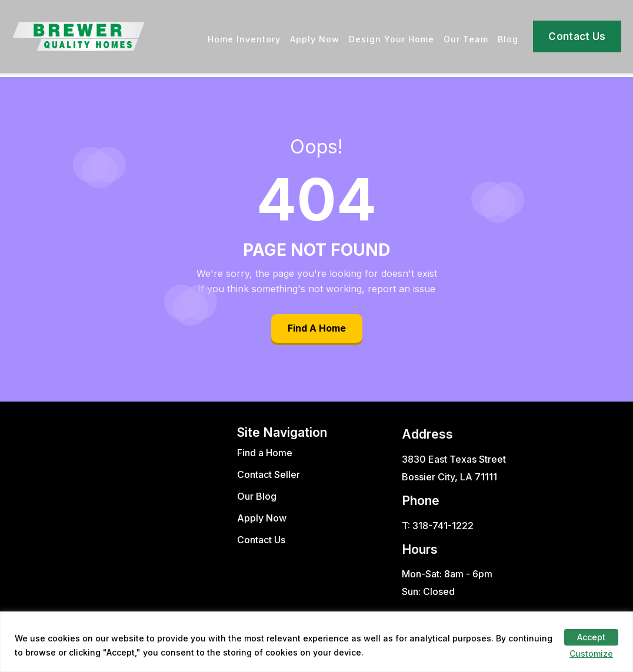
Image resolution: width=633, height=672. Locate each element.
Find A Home (317, 328)
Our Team (466, 39)
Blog (508, 39)
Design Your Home (392, 39)
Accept (591, 637)
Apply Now (315, 39)
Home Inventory (244, 39)
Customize (591, 653)
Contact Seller (269, 474)
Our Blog (257, 496)
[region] (316, 642)
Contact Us (577, 36)
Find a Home (265, 453)
